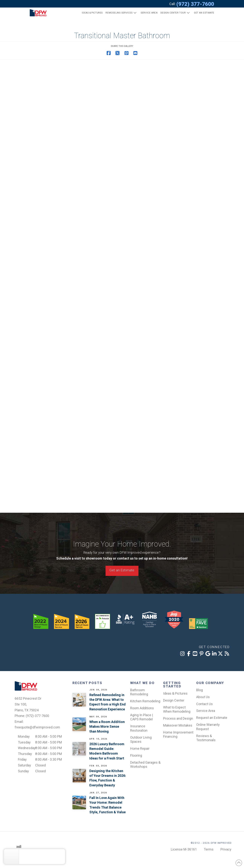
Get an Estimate (122, 570)
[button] (203, 13)
